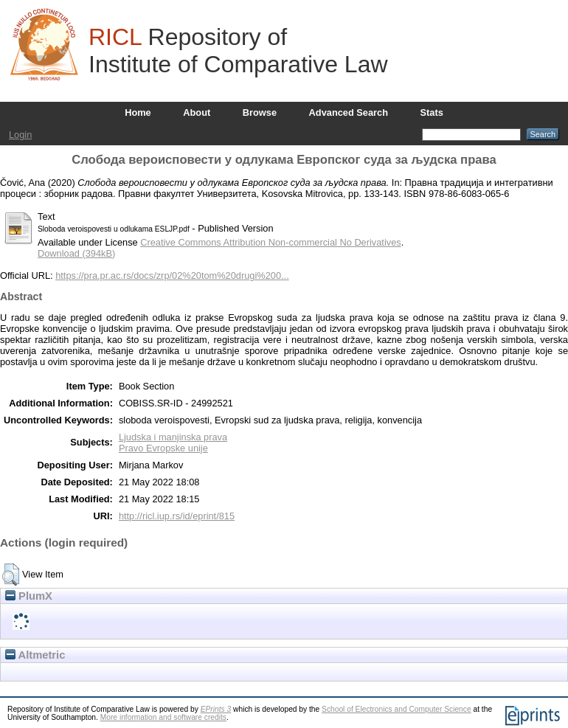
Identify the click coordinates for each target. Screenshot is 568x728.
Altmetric (35, 655)
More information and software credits (163, 717)
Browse (260, 112)
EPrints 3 (216, 709)
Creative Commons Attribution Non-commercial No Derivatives (270, 242)
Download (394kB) (76, 253)
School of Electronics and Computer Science (396, 709)
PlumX (29, 596)
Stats (432, 112)
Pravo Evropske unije (163, 448)
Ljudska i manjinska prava (173, 437)
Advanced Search (349, 112)
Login (20, 135)
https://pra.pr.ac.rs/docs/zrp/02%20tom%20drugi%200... (172, 275)
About (197, 112)
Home (138, 112)
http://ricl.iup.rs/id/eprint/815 (177, 516)
